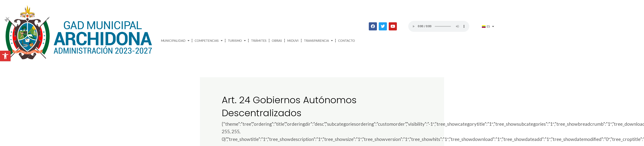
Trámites (259, 41)
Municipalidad (175, 41)
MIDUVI (293, 41)
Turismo (237, 41)
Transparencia (318, 41)
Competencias (209, 41)
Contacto (347, 41)
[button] (5, 56)
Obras (277, 41)
